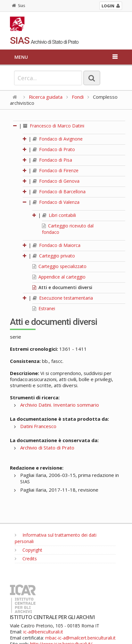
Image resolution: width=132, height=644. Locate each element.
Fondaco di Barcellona (59, 192)
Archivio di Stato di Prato (47, 448)
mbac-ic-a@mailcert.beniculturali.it (80, 638)
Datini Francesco (38, 426)
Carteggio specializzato (59, 266)
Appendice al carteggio (59, 277)
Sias (18, 6)
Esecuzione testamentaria (63, 298)
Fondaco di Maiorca (57, 245)
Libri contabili (59, 215)
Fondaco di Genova (56, 181)
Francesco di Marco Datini (54, 126)
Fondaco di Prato (54, 149)
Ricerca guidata (46, 97)
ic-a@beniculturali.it (43, 632)
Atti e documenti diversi (62, 287)
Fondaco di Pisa (52, 160)
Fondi (78, 97)
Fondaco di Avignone (58, 139)
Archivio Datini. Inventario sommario (60, 405)
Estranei (44, 308)
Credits (26, 559)
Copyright (29, 550)
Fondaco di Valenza (56, 202)
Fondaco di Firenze (56, 170)
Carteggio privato (54, 256)
